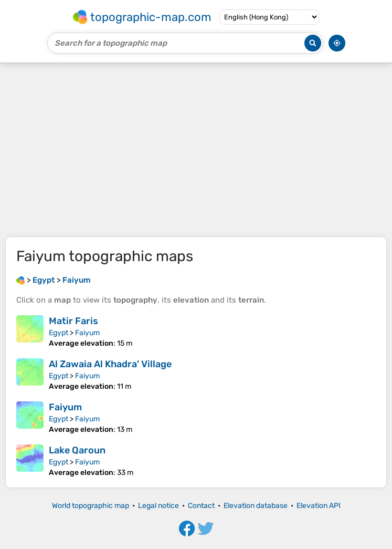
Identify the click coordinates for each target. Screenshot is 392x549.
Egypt (59, 333)
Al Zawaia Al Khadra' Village (110, 364)
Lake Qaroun (77, 450)
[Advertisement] (196, 150)
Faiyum (87, 333)
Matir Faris (73, 321)
